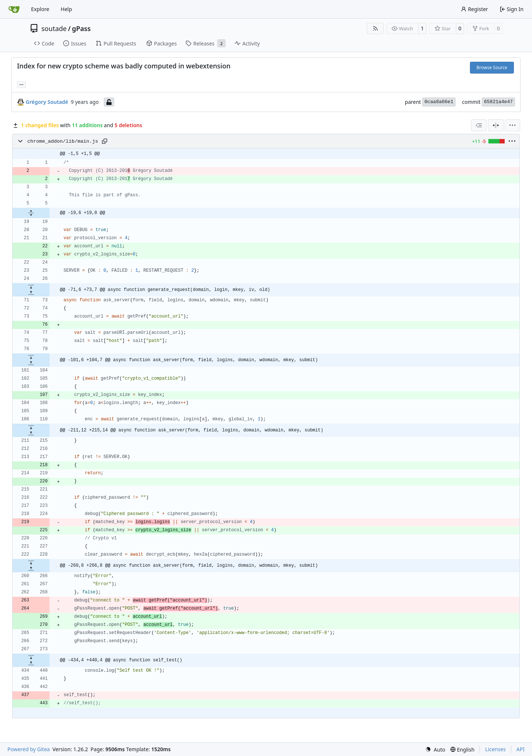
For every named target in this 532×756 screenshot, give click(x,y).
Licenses (495, 749)
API (521, 749)
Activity (247, 43)
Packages (161, 43)
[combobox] (479, 125)
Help (66, 9)
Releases (206, 43)
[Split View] (496, 125)
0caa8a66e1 (439, 102)
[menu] (512, 125)
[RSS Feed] (375, 28)
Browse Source (492, 67)
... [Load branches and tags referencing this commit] (21, 84)
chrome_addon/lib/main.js (63, 141)
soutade (54, 28)
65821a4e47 (498, 102)
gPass (81, 28)
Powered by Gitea (29, 749)
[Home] (14, 9)
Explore (40, 9)
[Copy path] (105, 141)
